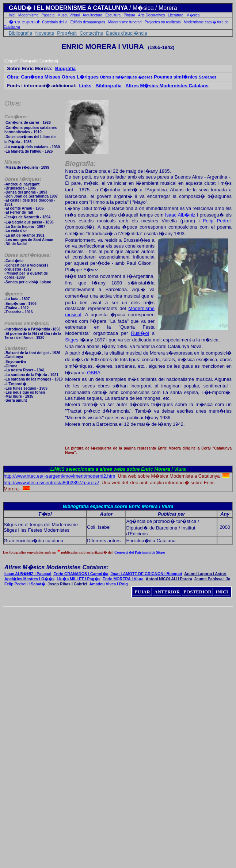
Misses (52, 77)
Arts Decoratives (151, 15)
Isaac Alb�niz (180, 215)
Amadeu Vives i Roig (109, 584)
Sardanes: (16, 348)
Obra (12, 77)
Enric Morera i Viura (163, 469)
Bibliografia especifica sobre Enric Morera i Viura (118, 506)
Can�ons (32, 77)
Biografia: (80, 164)
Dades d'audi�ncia (126, 33)
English (12, 61)
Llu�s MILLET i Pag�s (79, 579)
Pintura (129, 15)
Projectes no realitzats (163, 22)
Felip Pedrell (217, 221)
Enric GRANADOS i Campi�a (81, 574)
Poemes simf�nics (176, 77)
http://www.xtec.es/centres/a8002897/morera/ (51, 483)
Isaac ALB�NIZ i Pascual (28, 574)
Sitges (72, 340)
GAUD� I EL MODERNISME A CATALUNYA (69, 8)
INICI (222, 592)
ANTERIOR (167, 592)
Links (85, 86)
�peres (145, 77)
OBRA (94, 373)
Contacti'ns (91, 33)
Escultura (113, 15)
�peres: (14, 294)
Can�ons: (16, 117)
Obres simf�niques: (28, 255)
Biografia (65, 68)
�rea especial (24, 22)
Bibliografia (20, 33)
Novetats (45, 33)
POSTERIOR (197, 592)
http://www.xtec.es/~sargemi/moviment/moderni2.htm (59, 476)
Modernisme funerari (125, 22)
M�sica (193, 15)
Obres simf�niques (119, 77)
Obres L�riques (80, 77)
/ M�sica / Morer (152, 8)
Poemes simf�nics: (27, 323)
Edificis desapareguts (88, 22)
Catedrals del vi (55, 22)
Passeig (48, 15)
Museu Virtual (68, 15)
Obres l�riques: (23, 179)
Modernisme (28, 15)
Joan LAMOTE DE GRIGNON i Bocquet (146, 574)
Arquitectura (92, 15)
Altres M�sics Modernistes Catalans (167, 86)
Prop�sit (67, 33)
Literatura (176, 15)
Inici (12, 15)
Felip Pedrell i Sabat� (25, 584)
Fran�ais (29, 61)
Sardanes (208, 77)
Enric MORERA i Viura (123, 579)
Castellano (48, 61)
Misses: (13, 162)
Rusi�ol (140, 333)
